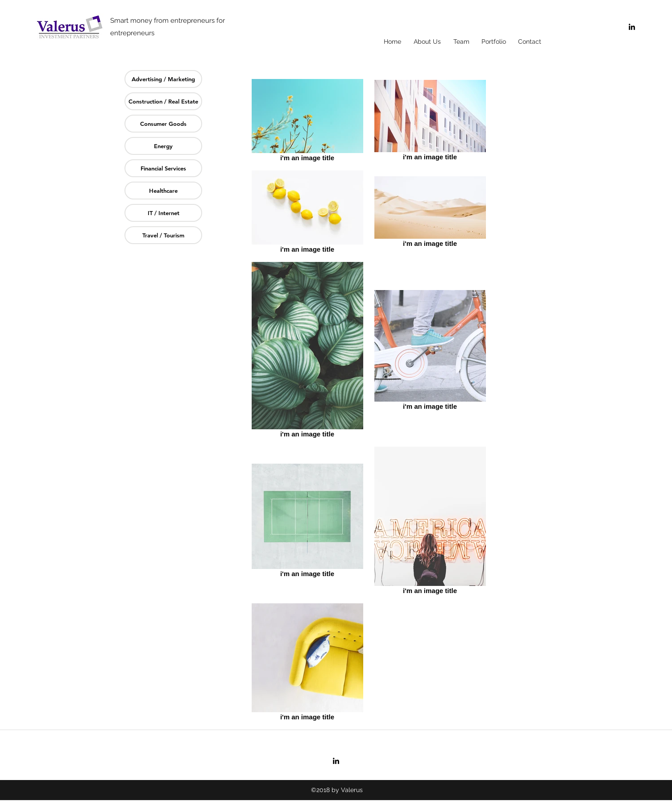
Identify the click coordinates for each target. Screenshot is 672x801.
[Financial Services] (163, 168)
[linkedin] (632, 27)
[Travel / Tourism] (163, 235)
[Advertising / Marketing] (163, 79)
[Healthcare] (163, 191)
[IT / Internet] (163, 213)
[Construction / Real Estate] (163, 101)
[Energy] (163, 146)
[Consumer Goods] (163, 124)
